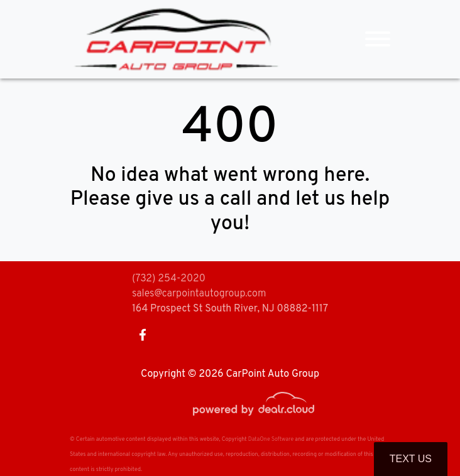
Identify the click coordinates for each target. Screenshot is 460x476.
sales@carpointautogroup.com (199, 294)
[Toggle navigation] (378, 39)
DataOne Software (271, 439)
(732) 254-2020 (169, 279)
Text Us (411, 459)
